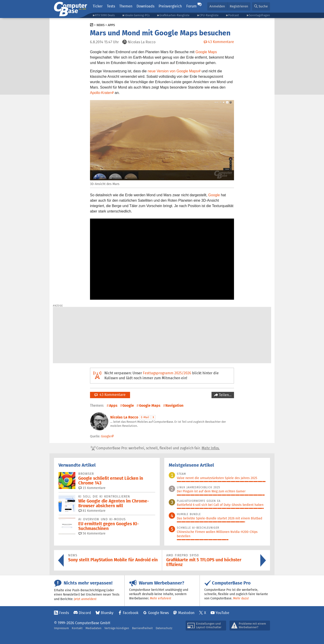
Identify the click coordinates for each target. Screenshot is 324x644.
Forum (191, 6)
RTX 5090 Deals (105, 15)
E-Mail (145, 417)
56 (92, 533)
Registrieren (239, 6)
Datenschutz (164, 628)
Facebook (131, 613)
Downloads (145, 6)
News (101, 25)
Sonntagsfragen (259, 15)
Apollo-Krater (100, 93)
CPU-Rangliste (209, 15)
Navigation (174, 405)
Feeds (64, 613)
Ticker (98, 6)
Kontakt (77, 628)
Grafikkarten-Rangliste (174, 15)
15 (92, 488)
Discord (85, 613)
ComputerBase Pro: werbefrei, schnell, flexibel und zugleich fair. (155, 448)
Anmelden (217, 6)
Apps (111, 25)
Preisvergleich (170, 6)
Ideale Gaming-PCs (137, 15)
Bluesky (107, 613)
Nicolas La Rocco (124, 417)
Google (214, 195)
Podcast (234, 15)
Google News (158, 613)
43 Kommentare (110, 395)
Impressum (61, 628)
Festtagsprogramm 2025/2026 (167, 373)
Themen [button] (126, 6)
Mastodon (186, 613)
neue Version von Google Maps (173, 71)
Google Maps (206, 52)
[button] (261, 6)
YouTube (222, 613)
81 (92, 511)
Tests (111, 6)
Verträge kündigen (117, 628)
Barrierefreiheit (142, 628)
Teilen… (225, 395)
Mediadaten (93, 628)
